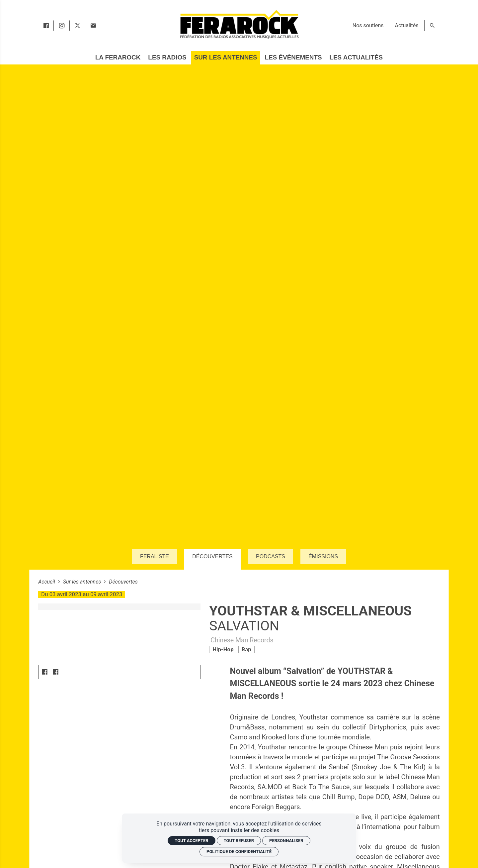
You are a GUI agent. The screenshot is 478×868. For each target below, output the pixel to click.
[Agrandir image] (119, 607)
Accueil (47, 582)
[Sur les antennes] (226, 57)
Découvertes (212, 556)
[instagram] (62, 26)
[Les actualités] (356, 57)
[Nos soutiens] (368, 26)
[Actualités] (406, 26)
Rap (246, 649)
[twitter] (78, 26)
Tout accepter (191, 841)
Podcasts (271, 556)
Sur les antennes (83, 582)
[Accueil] (239, 24)
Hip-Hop (223, 649)
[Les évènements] (293, 57)
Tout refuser (239, 841)
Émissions (323, 556)
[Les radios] (167, 57)
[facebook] (46, 26)
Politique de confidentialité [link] (239, 852)
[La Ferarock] (118, 57)
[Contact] (93, 26)
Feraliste (155, 556)
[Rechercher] (432, 26)
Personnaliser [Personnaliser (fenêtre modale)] (286, 841)
